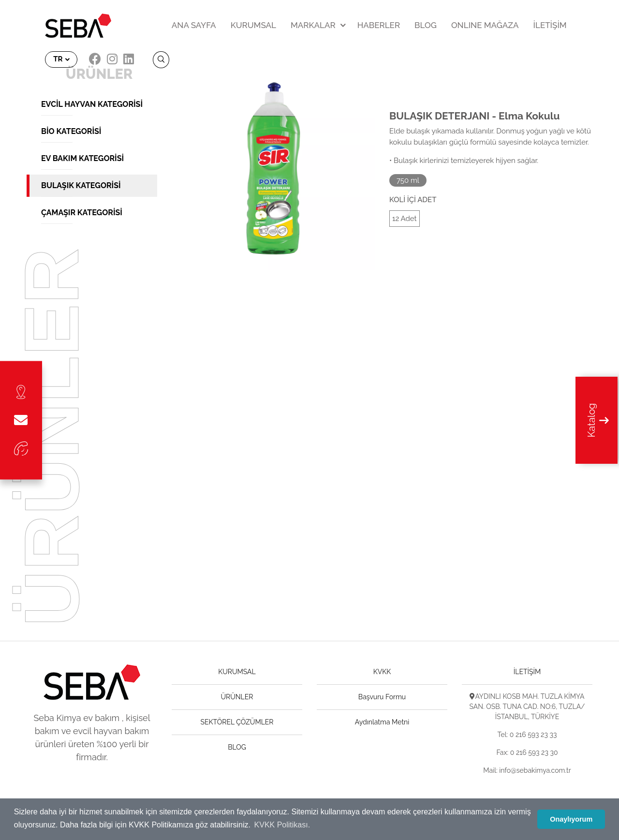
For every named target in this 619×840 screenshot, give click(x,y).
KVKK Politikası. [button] (282, 825)
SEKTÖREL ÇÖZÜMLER (237, 722)
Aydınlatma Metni (382, 722)
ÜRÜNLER (237, 697)
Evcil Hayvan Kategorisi (92, 104)
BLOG (426, 25)
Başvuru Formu (382, 697)
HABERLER (379, 25)
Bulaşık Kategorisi (81, 185)
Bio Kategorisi (71, 131)
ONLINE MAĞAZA (485, 25)
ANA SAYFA (194, 25)
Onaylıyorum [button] (571, 819)
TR (59, 59)
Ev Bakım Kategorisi (82, 158)
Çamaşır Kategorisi (82, 213)
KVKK (382, 672)
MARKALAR (313, 25)
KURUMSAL (253, 25)
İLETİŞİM (550, 25)
